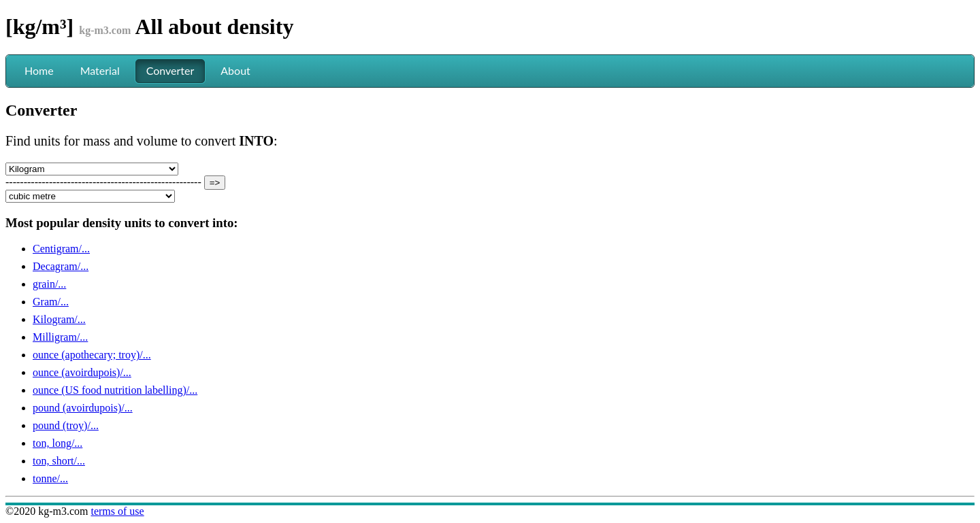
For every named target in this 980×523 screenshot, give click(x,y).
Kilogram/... (59, 319)
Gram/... (51, 302)
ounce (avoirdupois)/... (82, 372)
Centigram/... (61, 249)
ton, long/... (58, 443)
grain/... (49, 284)
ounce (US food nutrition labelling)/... (115, 390)
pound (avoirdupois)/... (83, 408)
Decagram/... (61, 266)
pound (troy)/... (66, 425)
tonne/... (50, 478)
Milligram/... (60, 337)
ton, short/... (59, 461)
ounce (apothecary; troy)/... (92, 355)
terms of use (117, 511)
